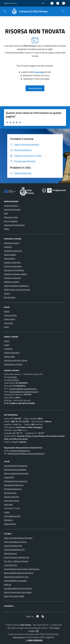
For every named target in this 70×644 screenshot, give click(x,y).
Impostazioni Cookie (12, 508)
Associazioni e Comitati (13, 364)
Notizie (7, 311)
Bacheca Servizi (10, 493)
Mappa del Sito (10, 524)
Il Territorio (8, 349)
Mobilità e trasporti (11, 282)
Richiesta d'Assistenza (13, 489)
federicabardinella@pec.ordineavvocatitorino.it (26, 453)
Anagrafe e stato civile (13, 251)
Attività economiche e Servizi (16, 360)
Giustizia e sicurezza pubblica (15, 274)
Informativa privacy (12, 501)
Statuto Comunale (11, 497)
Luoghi (7, 345)
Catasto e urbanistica (12, 262)
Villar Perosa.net (10, 553)
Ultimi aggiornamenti (12, 516)
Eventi (7, 341)
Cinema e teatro (10, 315)
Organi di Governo (11, 206)
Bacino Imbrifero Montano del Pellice (19, 573)
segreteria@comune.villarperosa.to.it (24, 392)
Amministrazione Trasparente (16, 466)
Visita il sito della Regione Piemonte (18, 538)
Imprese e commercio (12, 278)
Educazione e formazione (14, 270)
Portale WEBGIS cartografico (15, 581)
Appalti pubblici (10, 255)
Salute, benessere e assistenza (16, 286)
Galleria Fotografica (12, 353)
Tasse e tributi (10, 319)
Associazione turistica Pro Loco (16, 577)
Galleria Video (9, 356)
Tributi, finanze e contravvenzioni (17, 289)
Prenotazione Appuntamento (16, 481)
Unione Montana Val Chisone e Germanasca (22, 569)
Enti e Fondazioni (11, 221)
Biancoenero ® (19, 637)
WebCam (8, 584)
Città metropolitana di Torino (15, 542)
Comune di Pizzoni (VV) (13, 546)
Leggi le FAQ (9, 477)
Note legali (8, 504)
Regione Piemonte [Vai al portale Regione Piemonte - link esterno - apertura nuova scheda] (10, 3)
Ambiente (8, 247)
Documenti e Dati (11, 217)
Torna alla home (35, 88)
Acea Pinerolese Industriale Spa (17, 557)
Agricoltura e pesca (12, 243)
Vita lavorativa (10, 297)
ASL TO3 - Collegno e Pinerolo (16, 561)
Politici (7, 229)
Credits (7, 512)
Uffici (6, 213)
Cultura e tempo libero (13, 266)
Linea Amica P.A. (11, 565)
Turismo (7, 293)
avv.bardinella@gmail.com (20, 451)
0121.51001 (12, 377)
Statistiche (8, 520)
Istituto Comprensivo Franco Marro (18, 592)
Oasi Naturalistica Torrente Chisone (18, 588)
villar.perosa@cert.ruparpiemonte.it (23, 389)
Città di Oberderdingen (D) (14, 550)
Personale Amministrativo (14, 225)
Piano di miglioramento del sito (16, 473)
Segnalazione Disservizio (14, 485)
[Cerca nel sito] (63, 11)
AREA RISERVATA (34, 640)
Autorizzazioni (10, 258)
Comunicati (8, 323)
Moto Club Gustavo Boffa (14, 596)
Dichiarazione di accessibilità (15, 469)
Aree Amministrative (12, 209)
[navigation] (5, 11)
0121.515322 (13, 380)
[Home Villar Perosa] (28, 11)
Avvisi (6, 327)
